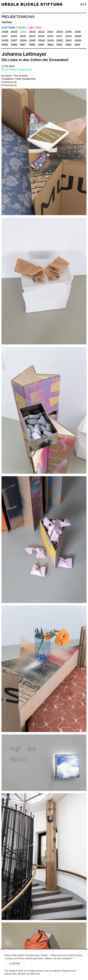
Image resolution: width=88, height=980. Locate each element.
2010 (69, 36)
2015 (23, 36)
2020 (60, 32)
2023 (32, 32)
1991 (77, 45)
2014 (32, 36)
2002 (60, 40)
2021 (50, 32)
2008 (5, 40)
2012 (50, 36)
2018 (78, 32)
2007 (14, 40)
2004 (41, 40)
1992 (68, 45)
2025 (14, 32)
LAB (30, 28)
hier (38, 974)
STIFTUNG (8, 28)
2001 (69, 40)
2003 (51, 40)
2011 (59, 36)
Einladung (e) (9, 85)
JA (11, 964)
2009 (78, 36)
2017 (5, 36)
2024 (23, 32)
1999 (5, 45)
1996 (32, 45)
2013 (41, 36)
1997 (23, 45)
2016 (14, 36)
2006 (23, 40)
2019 (68, 32)
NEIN (17, 964)
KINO (39, 28)
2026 (5, 32)
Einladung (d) (9, 82)
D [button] (82, 4)
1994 (50, 45)
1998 (14, 45)
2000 (78, 40)
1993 (59, 45)
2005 (32, 40)
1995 (41, 45)
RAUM (22, 28)
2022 (41, 32)
